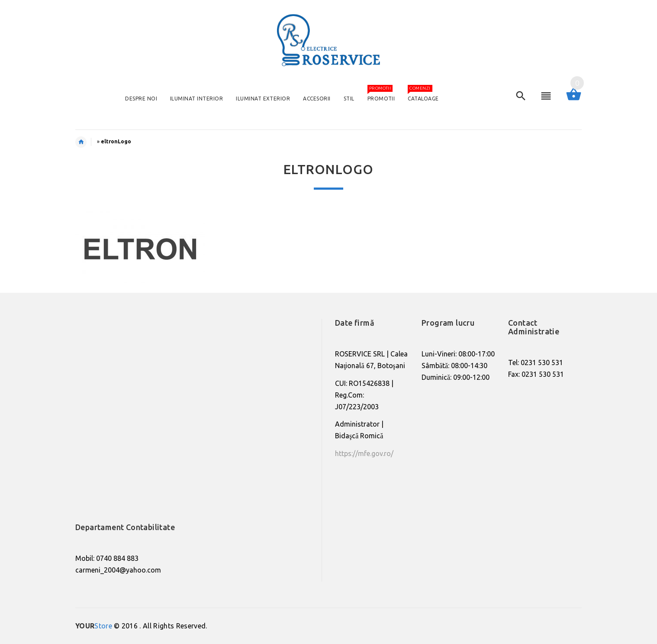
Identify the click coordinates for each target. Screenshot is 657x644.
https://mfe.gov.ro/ (364, 453)
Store (94, 626)
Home (85, 142)
